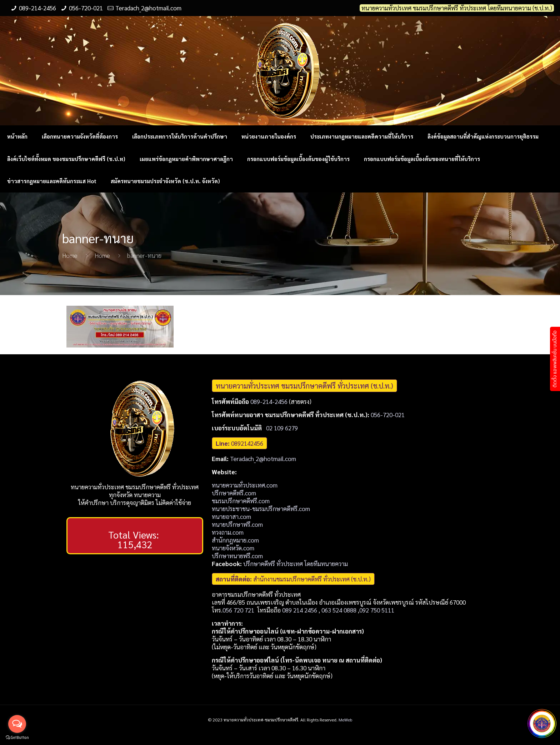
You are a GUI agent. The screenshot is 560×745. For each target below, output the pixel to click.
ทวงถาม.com (228, 532)
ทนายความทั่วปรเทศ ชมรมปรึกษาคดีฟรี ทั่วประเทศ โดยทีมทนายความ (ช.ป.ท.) (457, 8)
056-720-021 (86, 8)
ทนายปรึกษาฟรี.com (237, 524)
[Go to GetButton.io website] (17, 738)
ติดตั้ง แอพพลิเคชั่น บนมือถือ (555, 359)
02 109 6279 (282, 428)
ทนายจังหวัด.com (233, 548)
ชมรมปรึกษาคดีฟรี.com (241, 501)
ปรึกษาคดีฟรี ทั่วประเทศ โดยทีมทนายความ (296, 564)
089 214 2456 (300, 610)
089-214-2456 (37, 8)
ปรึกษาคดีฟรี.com (234, 493)
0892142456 (247, 443)
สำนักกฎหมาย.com (235, 540)
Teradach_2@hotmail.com (148, 8)
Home (70, 255)
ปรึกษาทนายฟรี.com (237, 556)
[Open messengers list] (17, 724)
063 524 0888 (339, 610)
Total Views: (135, 535)
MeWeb (345, 720)
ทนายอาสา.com (231, 516)
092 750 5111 (377, 610)
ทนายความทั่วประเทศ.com (245, 485)
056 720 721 (238, 610)
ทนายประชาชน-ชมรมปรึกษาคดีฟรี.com (261, 509)
